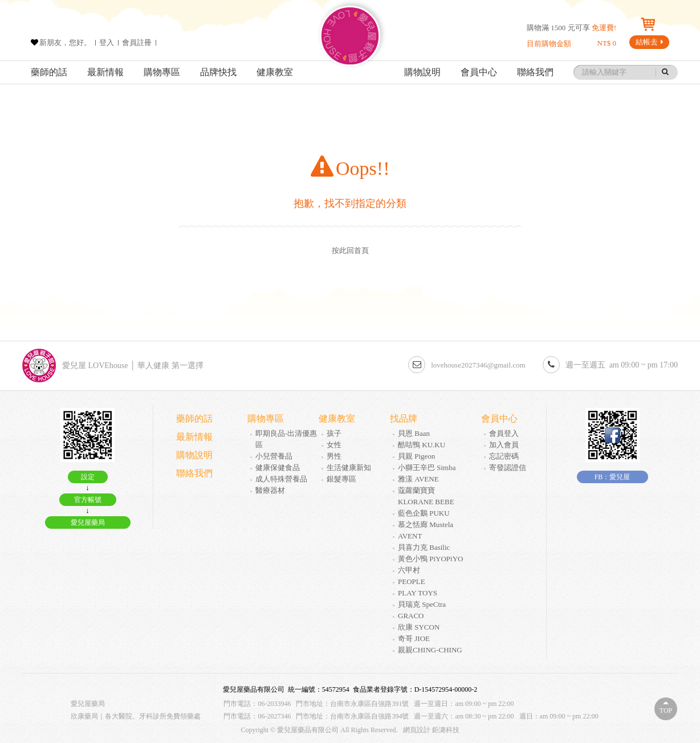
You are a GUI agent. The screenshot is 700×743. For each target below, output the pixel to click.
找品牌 (404, 419)
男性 (334, 456)
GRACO (411, 616)
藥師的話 (49, 72)
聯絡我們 (535, 72)
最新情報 (105, 72)
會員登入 (504, 433)
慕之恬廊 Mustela (426, 524)
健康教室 (275, 72)
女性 (334, 445)
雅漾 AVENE (418, 479)
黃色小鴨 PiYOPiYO (431, 559)
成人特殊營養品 (281, 479)
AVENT (410, 536)
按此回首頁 (350, 250)
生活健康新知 (349, 468)
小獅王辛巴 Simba (427, 468)
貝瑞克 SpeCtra (422, 604)
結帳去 (650, 42)
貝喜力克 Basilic (424, 547)
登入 (107, 42)
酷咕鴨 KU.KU (422, 445)
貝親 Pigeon (416, 456)
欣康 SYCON (419, 627)
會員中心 (479, 72)
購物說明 (422, 72)
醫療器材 (270, 490)
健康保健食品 (278, 468)
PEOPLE (412, 581)
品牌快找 (218, 72)
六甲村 (409, 570)
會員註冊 (137, 42)
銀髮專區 (341, 479)
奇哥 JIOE (414, 638)
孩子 (334, 433)
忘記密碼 (504, 456)
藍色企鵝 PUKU (424, 513)
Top (666, 711)
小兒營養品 (274, 456)
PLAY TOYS (418, 593)
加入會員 (504, 445)
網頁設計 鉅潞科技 (431, 730)
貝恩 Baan (414, 433)
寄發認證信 (508, 468)
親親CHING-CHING (430, 650)
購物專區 (162, 72)
